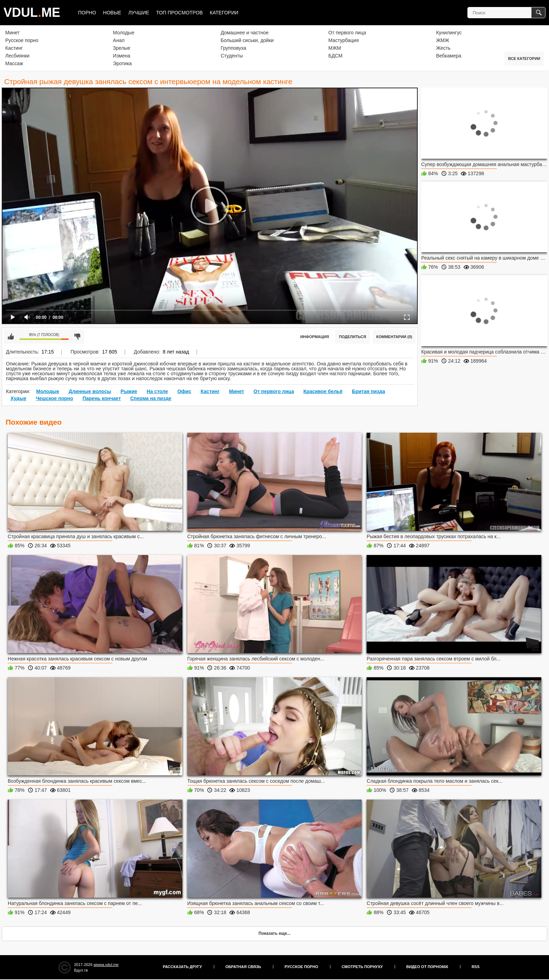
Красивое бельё (323, 391)
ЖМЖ (443, 40)
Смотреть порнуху (362, 967)
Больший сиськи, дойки (247, 40)
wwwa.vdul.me (106, 965)
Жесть (443, 48)
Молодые (124, 33)
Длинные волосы (90, 391)
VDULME (32, 12)
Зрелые (122, 48)
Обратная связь (243, 967)
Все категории (524, 59)
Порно (87, 13)
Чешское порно (54, 398)
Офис (185, 391)
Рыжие (129, 391)
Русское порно (22, 40)
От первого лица (347, 33)
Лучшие (139, 13)
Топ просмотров (179, 13)
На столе (157, 391)
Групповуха (233, 48)
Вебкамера (449, 56)
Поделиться (352, 337)
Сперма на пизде (151, 398)
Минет (12, 33)
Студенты (232, 56)
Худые (18, 398)
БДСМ (335, 56)
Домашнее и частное (245, 33)
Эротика (123, 63)
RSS (476, 967)
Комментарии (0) (394, 337)
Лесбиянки (17, 56)
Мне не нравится (77, 337)
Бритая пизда (369, 391)
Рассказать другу (182, 967)
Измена (122, 56)
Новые (112, 13)
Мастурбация (344, 40)
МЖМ (335, 48)
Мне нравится (11, 337)
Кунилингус (449, 33)
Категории (224, 13)
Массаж (14, 63)
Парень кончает (102, 398)
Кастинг (14, 48)
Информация (314, 337)
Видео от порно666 (427, 967)
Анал (119, 40)
